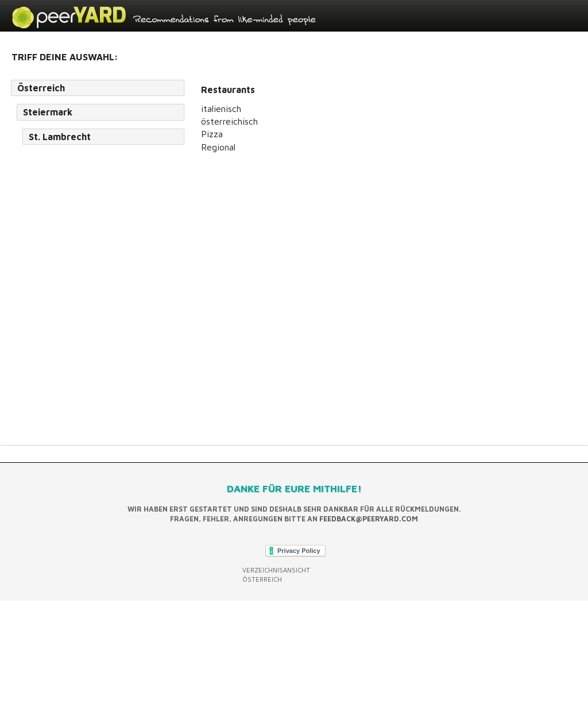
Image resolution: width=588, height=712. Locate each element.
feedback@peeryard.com (369, 519)
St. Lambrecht (60, 137)
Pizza (212, 134)
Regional (218, 147)
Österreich (41, 88)
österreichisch (229, 121)
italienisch (221, 109)
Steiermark (48, 112)
